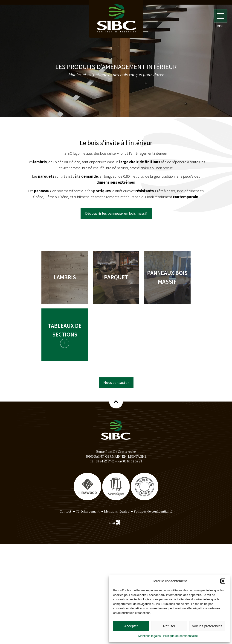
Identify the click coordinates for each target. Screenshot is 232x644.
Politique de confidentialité (180, 636)
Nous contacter (116, 382)
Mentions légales (150, 636)
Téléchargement (88, 511)
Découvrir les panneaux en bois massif (116, 213)
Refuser (169, 626)
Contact (65, 511)
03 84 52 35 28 (133, 461)
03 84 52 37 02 (105, 461)
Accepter (131, 626)
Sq (116, 523)
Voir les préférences (207, 626)
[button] (223, 581)
